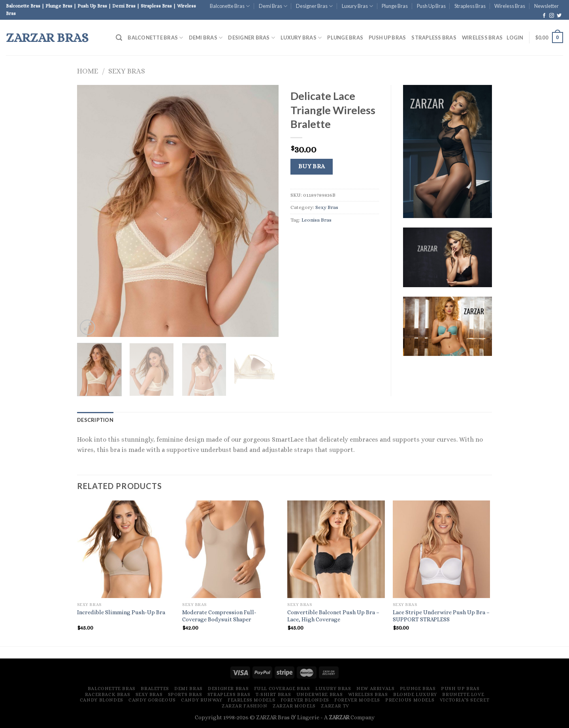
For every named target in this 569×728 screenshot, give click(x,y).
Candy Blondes (102, 700)
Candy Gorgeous (152, 700)
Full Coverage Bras (282, 688)
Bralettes (155, 688)
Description (95, 420)
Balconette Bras (230, 6)
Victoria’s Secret (464, 700)
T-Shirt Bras (273, 694)
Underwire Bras (320, 694)
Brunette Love (463, 694)
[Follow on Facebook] (544, 16)
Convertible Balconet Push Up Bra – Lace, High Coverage (333, 616)
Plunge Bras (395, 6)
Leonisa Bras (317, 220)
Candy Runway (202, 700)
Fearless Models (251, 700)
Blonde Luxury (415, 694)
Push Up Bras (431, 6)
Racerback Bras (108, 694)
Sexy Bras (127, 71)
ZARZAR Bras (47, 38)
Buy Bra (312, 166)
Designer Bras (314, 6)
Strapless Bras (470, 6)
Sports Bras (185, 694)
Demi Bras (273, 6)
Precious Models (410, 700)
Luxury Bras (357, 6)
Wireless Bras (510, 6)
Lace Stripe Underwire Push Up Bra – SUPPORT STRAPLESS (441, 616)
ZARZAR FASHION (245, 706)
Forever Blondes (305, 700)
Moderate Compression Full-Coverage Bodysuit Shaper (219, 616)
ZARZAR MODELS (294, 706)
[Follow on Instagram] (552, 16)
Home (88, 71)
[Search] (119, 38)
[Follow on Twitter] (559, 16)
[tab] (95, 420)
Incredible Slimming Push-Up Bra (121, 612)
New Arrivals (375, 688)
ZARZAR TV (335, 706)
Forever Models (357, 700)
